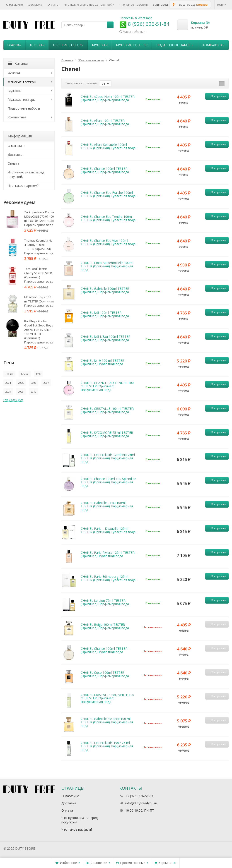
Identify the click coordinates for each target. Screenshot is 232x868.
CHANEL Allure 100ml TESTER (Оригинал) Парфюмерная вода (105, 122)
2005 (21, 383)
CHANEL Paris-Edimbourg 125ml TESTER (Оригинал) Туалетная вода (108, 578)
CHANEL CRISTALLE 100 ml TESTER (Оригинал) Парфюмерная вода (107, 410)
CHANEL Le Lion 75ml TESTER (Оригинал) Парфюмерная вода (105, 602)
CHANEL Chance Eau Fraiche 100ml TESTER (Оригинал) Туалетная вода (108, 194)
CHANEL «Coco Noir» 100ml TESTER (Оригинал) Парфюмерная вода (108, 98)
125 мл (25, 374)
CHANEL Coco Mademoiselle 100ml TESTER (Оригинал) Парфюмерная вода (107, 266)
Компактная (213, 45)
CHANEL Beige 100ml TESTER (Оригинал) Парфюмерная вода (105, 626)
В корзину (216, 96)
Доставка (35, 5)
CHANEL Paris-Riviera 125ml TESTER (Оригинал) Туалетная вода (108, 554)
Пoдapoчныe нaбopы (175, 45)
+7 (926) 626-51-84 (139, 796)
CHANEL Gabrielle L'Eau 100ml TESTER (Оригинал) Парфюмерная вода (107, 506)
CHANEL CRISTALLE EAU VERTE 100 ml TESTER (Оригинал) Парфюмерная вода (107, 698)
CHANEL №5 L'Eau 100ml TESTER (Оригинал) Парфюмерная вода (105, 338)
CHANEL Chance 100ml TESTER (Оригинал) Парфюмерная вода (105, 170)
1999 (39, 374)
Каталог (18, 63)
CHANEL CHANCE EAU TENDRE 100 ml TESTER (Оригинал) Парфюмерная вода (107, 386)
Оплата (53, 5)
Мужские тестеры (132, 45)
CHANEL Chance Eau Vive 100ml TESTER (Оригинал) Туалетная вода (108, 242)
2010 (34, 392)
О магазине (14, 5)
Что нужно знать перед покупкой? (89, 5)
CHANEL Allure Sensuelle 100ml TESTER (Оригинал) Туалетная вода (108, 146)
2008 (8, 392)
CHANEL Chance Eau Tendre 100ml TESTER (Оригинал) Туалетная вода (108, 218)
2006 (34, 383)
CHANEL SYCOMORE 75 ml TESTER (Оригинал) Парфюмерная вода (107, 434)
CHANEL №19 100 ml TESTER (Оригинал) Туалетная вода (102, 362)
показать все (13, 399)
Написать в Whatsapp (136, 18)
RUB (222, 5)
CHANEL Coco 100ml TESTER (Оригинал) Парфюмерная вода (105, 674)
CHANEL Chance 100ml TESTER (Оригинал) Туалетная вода (104, 650)
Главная (14, 45)
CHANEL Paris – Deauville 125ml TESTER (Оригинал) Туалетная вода (108, 530)
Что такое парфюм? (134, 5)
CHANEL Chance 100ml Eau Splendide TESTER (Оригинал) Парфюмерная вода (108, 482)
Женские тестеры (68, 45)
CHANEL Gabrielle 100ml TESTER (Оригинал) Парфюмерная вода (105, 290)
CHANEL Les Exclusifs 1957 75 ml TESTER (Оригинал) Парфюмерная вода (107, 746)
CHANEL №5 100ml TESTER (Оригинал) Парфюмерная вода (105, 314)
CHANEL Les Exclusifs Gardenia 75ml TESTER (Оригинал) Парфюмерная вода (108, 458)
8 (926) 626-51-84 (144, 24)
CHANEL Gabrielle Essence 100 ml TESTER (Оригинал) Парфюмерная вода (107, 722)
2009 (21, 392)
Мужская (100, 45)
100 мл (9, 374)
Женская (37, 45)
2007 (46, 383)
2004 (8, 383)
